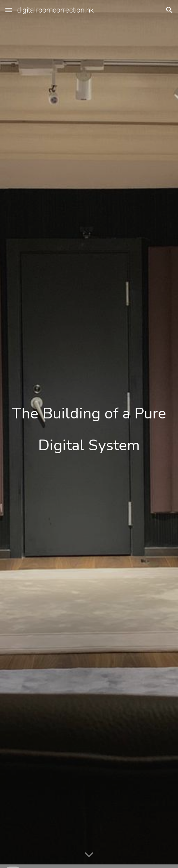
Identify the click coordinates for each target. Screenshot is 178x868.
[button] (9, 10)
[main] (89, 434)
